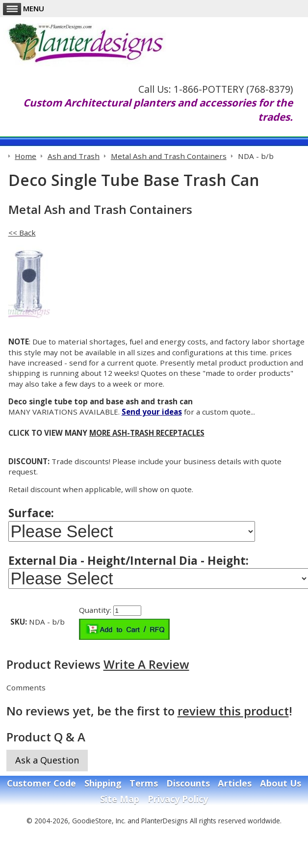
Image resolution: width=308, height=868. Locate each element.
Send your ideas (152, 412)
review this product (233, 711)
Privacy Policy (178, 799)
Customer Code (41, 783)
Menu (24, 8)
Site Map (120, 799)
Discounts (188, 783)
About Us (281, 783)
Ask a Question (47, 760)
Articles (235, 783)
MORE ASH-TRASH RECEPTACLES (147, 433)
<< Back (22, 233)
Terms (144, 783)
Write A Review (146, 664)
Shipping (103, 783)
